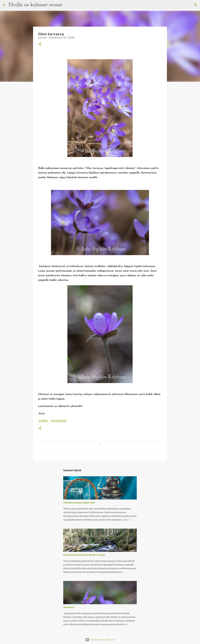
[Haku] (66, 5)
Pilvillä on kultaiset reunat (35, 5)
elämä (43, 421)
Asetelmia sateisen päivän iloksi (79, 503)
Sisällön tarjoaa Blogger (100, 640)
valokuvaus (59, 421)
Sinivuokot (69, 607)
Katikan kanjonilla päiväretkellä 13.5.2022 (84, 555)
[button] (40, 45)
